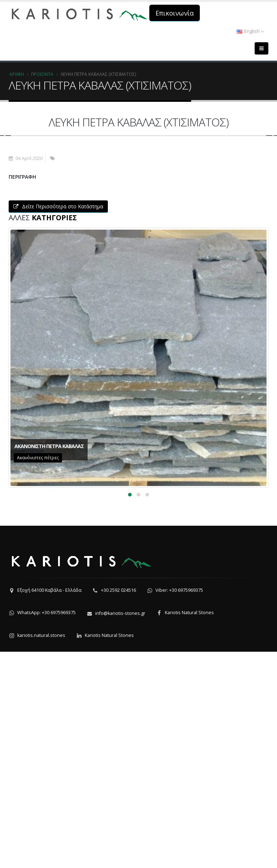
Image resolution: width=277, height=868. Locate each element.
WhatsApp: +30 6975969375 (47, 829)
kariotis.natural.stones (41, 852)
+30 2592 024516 (118, 806)
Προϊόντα (42, 74)
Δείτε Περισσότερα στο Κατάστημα (58, 423)
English (250, 31)
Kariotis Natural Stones (189, 829)
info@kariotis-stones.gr (120, 830)
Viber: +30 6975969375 (179, 806)
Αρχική (17, 74)
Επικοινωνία (175, 13)
